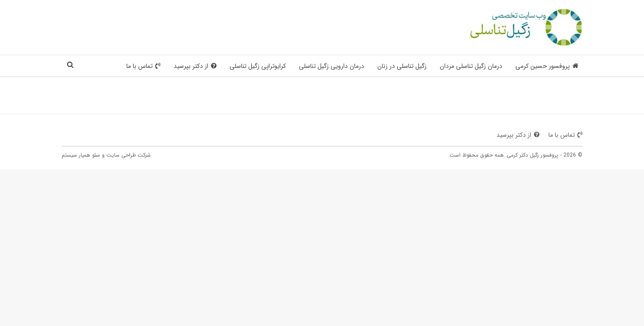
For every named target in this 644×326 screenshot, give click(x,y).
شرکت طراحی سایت (129, 155)
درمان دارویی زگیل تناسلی (332, 66)
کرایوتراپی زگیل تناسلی (258, 66)
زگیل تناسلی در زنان (402, 66)
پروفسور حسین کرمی (547, 66)
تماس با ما (143, 66)
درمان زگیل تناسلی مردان (471, 66)
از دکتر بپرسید (195, 66)
